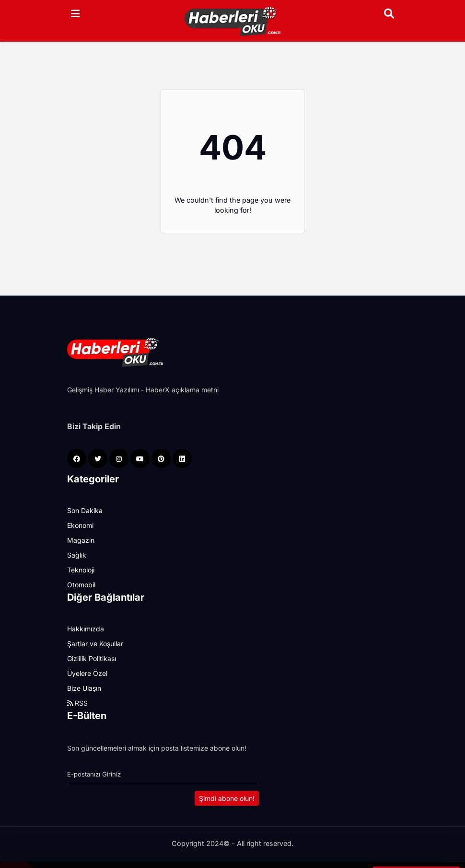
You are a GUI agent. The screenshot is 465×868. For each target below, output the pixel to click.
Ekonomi (80, 525)
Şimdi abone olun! (227, 798)
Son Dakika (85, 510)
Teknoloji (81, 570)
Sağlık (77, 555)
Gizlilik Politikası (92, 658)
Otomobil (81, 585)
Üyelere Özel (87, 673)
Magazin (81, 540)
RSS (77, 703)
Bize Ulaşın (84, 688)
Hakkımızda (86, 629)
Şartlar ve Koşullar (95, 644)
